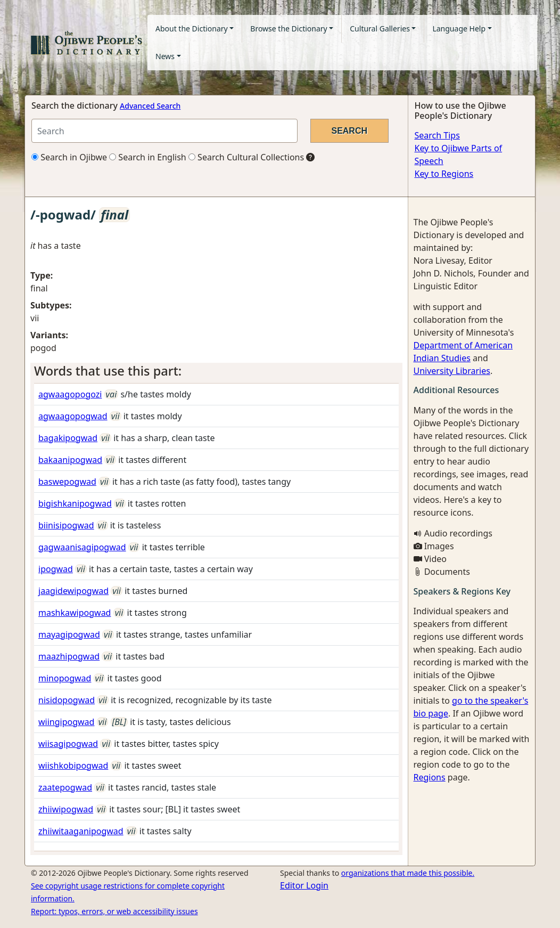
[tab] (216, 371)
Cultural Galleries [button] (380, 29)
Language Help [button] (459, 29)
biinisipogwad (66, 525)
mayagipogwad (69, 634)
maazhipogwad (69, 656)
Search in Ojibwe (69, 157)
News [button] (165, 56)
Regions (430, 777)
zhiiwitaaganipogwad (81, 831)
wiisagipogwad (68, 744)
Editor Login (304, 885)
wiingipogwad (66, 722)
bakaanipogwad (70, 460)
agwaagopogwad (73, 416)
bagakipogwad (68, 438)
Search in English (148, 157)
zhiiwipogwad (66, 809)
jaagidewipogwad (73, 591)
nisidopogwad (67, 700)
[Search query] (164, 131)
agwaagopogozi (70, 394)
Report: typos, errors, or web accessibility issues (114, 911)
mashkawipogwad (75, 613)
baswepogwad (67, 482)
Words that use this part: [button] (108, 371)
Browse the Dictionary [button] (289, 29)
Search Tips (437, 135)
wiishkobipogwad (73, 766)
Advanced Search (150, 106)
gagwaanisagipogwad (82, 547)
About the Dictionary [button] (192, 29)
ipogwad (56, 569)
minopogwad (65, 678)
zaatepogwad (65, 787)
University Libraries (452, 371)
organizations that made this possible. (408, 873)
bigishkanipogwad (75, 503)
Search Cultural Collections (246, 157)
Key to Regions (444, 174)
